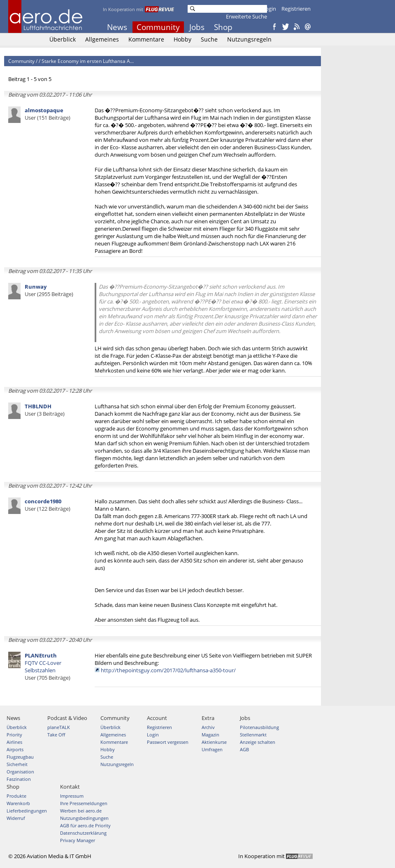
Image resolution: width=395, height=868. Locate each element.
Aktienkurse (214, 742)
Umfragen (212, 749)
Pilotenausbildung (259, 727)
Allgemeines (102, 39)
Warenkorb (18, 803)
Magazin (210, 735)
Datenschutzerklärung (83, 833)
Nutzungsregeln (249, 39)
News (117, 27)
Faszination (19, 779)
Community (158, 27)
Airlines (14, 742)
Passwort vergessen (168, 742)
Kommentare (146, 39)
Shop (223, 27)
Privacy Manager (78, 840)
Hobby (182, 39)
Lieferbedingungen (27, 811)
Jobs (197, 27)
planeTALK (59, 727)
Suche (209, 39)
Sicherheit (17, 764)
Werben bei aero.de (81, 811)
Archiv (208, 727)
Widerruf (16, 818)
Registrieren (296, 9)
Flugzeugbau (20, 757)
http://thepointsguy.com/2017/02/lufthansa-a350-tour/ (168, 670)
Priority (14, 735)
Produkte (16, 796)
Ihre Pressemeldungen (84, 803)
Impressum (72, 796)
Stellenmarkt (253, 735)
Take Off (56, 735)
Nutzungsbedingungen (84, 818)
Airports (15, 749)
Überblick (63, 39)
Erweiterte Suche (246, 16)
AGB (244, 749)
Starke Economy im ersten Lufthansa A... (88, 61)
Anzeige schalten (258, 742)
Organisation (20, 772)
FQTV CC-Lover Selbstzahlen (48, 667)
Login (269, 9)
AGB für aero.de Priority (85, 825)
